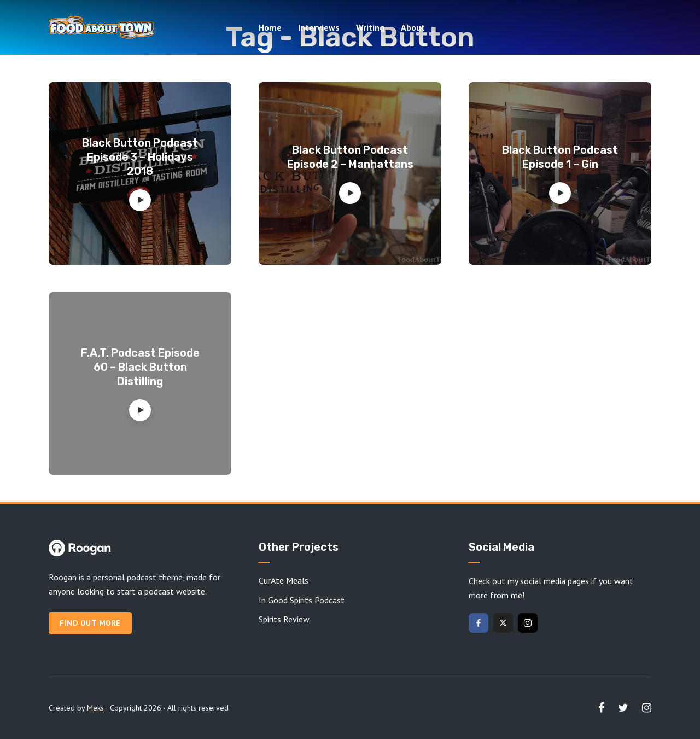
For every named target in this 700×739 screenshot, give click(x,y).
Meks (95, 708)
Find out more (90, 623)
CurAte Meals (284, 580)
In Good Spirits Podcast (302, 600)
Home (270, 27)
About (413, 27)
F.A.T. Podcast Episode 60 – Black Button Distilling (140, 367)
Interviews (319, 27)
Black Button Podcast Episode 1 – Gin (560, 157)
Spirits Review (284, 619)
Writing (370, 27)
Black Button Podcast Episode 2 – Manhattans (350, 157)
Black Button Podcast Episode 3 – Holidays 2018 (140, 157)
